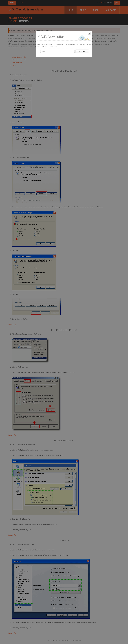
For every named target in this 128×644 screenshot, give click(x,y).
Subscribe (82, 51)
